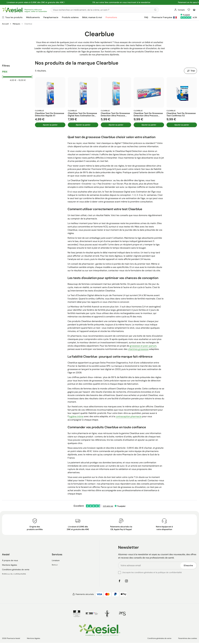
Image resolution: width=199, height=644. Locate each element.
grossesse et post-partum (143, 346)
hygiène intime (76, 417)
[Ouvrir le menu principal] (12, 17)
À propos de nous (10, 558)
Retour (55, 562)
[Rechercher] (104, 10)
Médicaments (33, 17)
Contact (55, 567)
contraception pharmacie (129, 417)
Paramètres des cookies (188, 639)
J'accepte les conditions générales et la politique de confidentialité (152, 573)
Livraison (56, 558)
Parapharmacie (51, 17)
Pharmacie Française (164, 17)
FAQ (146, 17)
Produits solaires (70, 17)
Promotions (111, 17)
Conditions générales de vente (16, 567)
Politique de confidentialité (14, 572)
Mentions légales (10, 562)
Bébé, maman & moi (92, 17)
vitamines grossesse (138, 349)
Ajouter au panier (50, 125)
